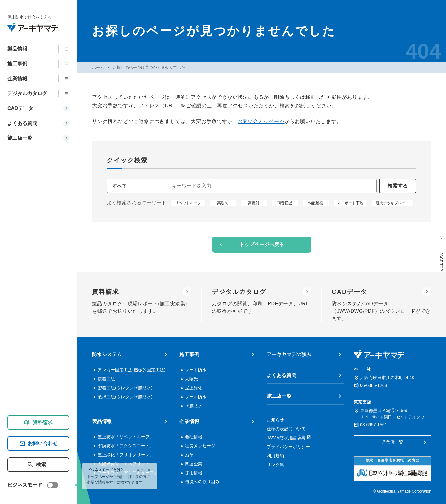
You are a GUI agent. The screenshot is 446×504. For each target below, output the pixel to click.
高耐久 (223, 203)
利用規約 (275, 456)
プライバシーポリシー (288, 447)
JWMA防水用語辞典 (286, 438)
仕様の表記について (286, 429)
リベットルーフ (188, 203)
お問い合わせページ (261, 121)
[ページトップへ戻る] (441, 254)
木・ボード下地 (350, 203)
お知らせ (275, 420)
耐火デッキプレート (392, 203)
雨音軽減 (285, 203)
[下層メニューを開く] (68, 49)
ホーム (98, 67)
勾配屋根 (316, 203)
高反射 (254, 203)
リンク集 (275, 465)
